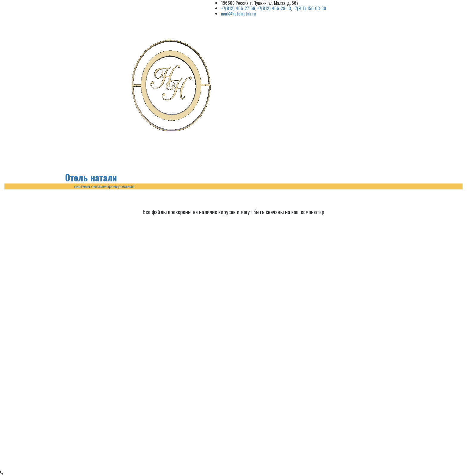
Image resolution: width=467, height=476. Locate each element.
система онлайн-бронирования (104, 186)
